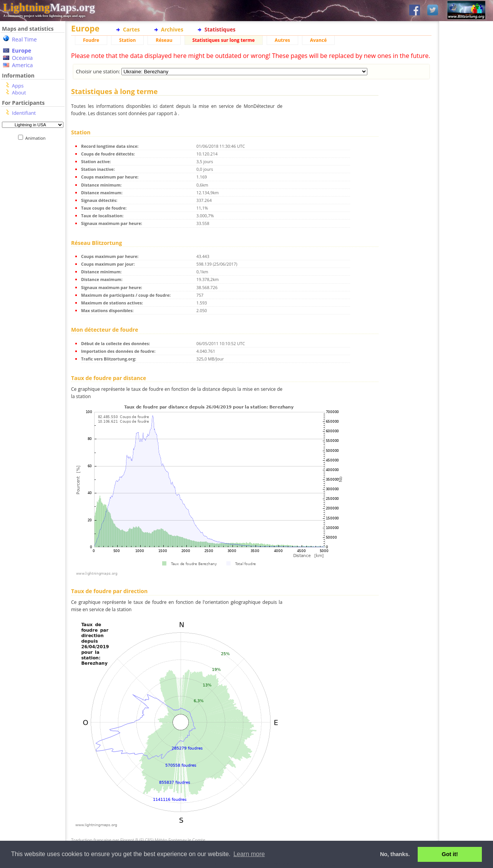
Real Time (24, 39)
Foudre (91, 40)
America (22, 65)
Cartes (131, 29)
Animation (37, 138)
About (19, 93)
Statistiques (220, 29)
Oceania (22, 58)
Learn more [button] (249, 854)
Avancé (319, 40)
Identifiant (24, 113)
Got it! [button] (450, 854)
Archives (172, 29)
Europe (22, 50)
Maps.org (49, 7)
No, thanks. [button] (395, 854)
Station (127, 40)
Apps (18, 86)
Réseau (164, 40)
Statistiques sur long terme (224, 40)
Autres (282, 40)
